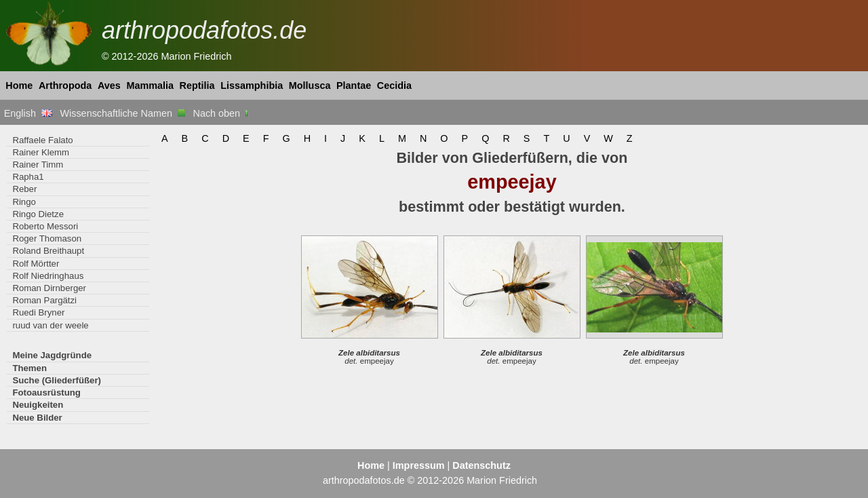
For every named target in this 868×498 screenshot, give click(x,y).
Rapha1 (28, 177)
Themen (29, 368)
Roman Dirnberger (49, 288)
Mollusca (310, 85)
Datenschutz (481, 465)
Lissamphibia (252, 85)
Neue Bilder (37, 418)
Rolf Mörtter (36, 264)
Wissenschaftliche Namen (122, 113)
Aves (109, 85)
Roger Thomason (47, 238)
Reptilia (197, 85)
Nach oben (222, 113)
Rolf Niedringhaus (48, 276)
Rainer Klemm (41, 152)
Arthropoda (65, 85)
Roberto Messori (45, 226)
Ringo (24, 202)
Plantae (354, 85)
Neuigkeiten (38, 405)
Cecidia (394, 85)
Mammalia (150, 85)
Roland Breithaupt (48, 251)
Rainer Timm (38, 165)
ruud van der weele (50, 325)
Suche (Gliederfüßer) (57, 380)
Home (19, 85)
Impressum (419, 465)
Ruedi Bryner (38, 312)
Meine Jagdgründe (52, 355)
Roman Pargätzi (44, 300)
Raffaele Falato (42, 140)
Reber (24, 189)
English (28, 113)
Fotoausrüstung (46, 392)
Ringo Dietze (38, 214)
